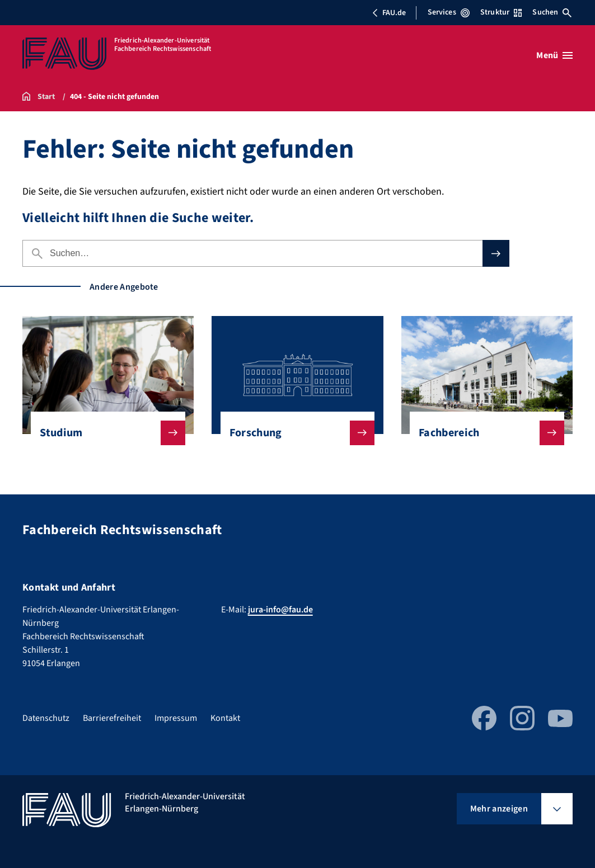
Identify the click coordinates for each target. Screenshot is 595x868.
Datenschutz (46, 718)
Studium (104, 433)
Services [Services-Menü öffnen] (449, 12)
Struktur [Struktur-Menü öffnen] (501, 12)
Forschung (293, 433)
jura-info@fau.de (280, 610)
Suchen (552, 12)
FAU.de (389, 13)
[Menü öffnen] (554, 55)
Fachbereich (482, 433)
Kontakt (225, 718)
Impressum (176, 718)
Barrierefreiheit (112, 718)
